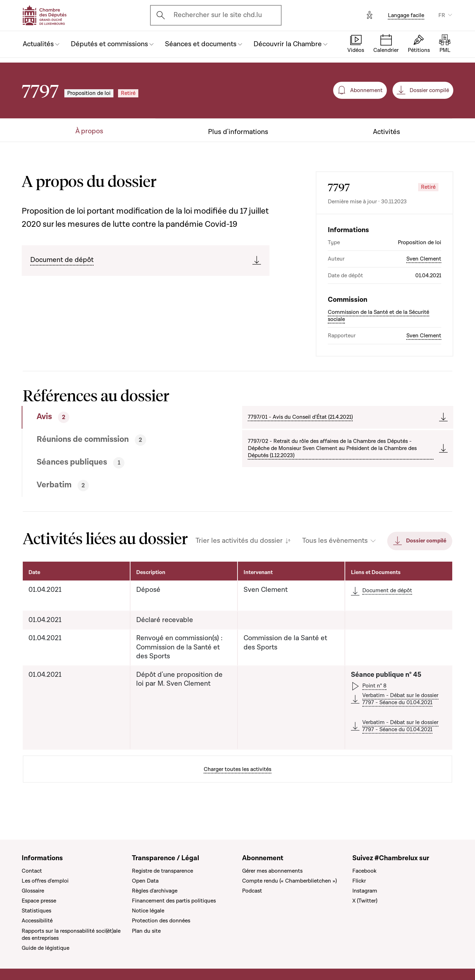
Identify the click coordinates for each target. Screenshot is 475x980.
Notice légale (148, 911)
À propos (89, 131)
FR (442, 15)
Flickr (359, 881)
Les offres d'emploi (45, 881)
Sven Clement (424, 259)
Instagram (365, 891)
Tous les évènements (335, 541)
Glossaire (33, 891)
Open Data (145, 881)
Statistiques (36, 911)
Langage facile (406, 15)
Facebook (364, 871)
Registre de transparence (162, 871)
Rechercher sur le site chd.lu (218, 15)
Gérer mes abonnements (272, 871)
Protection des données (161, 921)
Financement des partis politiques (174, 901)
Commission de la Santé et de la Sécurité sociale (378, 316)
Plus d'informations (238, 132)
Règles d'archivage (155, 891)
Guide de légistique (46, 948)
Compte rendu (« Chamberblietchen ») (289, 881)
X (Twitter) (365, 901)
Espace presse (39, 901)
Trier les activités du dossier (239, 541)
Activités (386, 132)
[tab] (109, 417)
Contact (32, 871)
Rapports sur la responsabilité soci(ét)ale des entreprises (71, 935)
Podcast (252, 891)
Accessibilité (37, 921)
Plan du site (146, 931)
